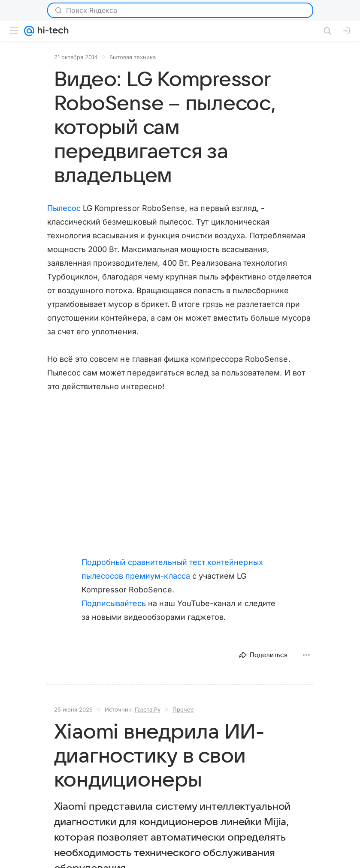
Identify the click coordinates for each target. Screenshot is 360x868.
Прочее (183, 709)
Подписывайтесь (114, 603)
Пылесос (64, 208)
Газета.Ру (148, 709)
